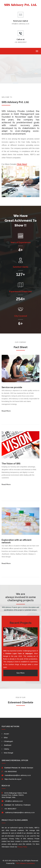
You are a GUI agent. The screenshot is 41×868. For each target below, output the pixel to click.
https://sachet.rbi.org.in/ (13, 779)
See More (20, 673)
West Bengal (8, 753)
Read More (6, 411)
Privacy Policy (22, 847)
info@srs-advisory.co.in (20, 24)
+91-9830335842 (11, 771)
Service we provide (12, 387)
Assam (6, 734)
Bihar (6, 738)
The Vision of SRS (11, 464)
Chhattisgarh (8, 741)
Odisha (6, 749)
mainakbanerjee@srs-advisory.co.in (18, 775)
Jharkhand (7, 745)
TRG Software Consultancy (25, 863)
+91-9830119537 (10, 809)
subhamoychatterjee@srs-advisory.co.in (20, 812)
